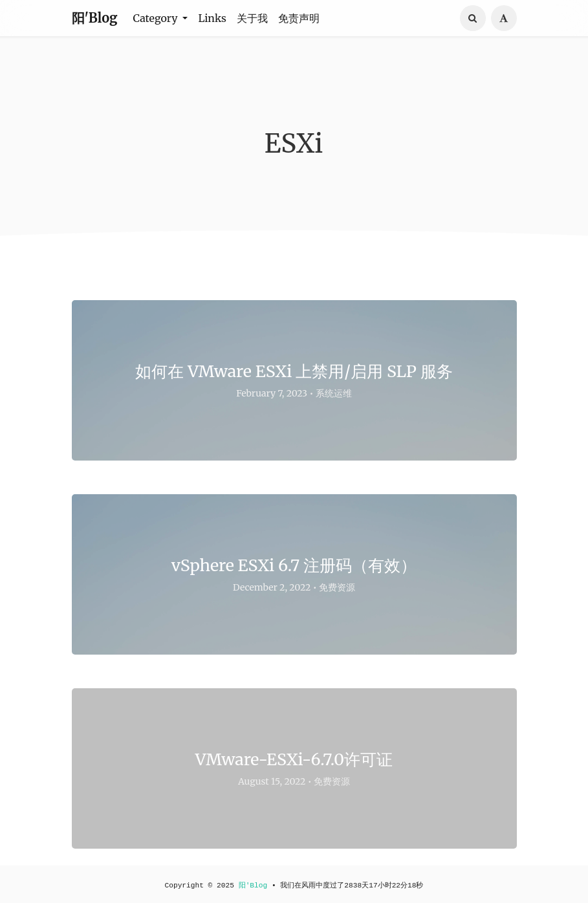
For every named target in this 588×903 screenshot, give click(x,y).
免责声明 (299, 18)
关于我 (252, 18)
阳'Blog (95, 18)
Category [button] (157, 18)
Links (212, 18)
